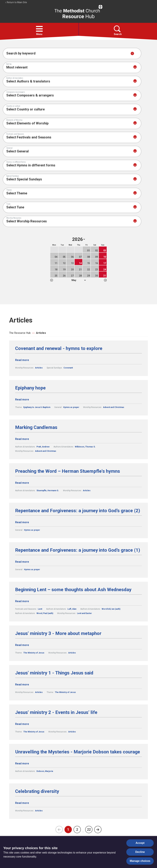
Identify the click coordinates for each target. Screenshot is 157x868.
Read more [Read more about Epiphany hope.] (22, 400)
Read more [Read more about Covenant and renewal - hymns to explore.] (22, 360)
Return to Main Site (16, 2)
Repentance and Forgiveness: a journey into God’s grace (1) (78, 550)
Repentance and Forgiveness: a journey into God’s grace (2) (78, 511)
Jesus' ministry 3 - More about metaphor (58, 633)
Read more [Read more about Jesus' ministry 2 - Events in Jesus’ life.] (22, 724)
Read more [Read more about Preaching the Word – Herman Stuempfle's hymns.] (22, 483)
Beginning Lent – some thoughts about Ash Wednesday (73, 590)
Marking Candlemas (36, 427)
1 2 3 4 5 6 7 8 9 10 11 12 (79, 280)
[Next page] (98, 830)
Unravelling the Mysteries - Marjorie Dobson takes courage (78, 752)
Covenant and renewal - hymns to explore (59, 348)
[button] (39, 29)
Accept (140, 843)
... (83, 831)
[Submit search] (132, 53)
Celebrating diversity (37, 791)
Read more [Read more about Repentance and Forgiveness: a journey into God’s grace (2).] (22, 522)
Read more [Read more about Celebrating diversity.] (22, 803)
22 (89, 830)
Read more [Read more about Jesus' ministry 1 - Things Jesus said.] (22, 685)
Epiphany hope (30, 388)
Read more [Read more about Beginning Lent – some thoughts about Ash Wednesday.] (22, 601)
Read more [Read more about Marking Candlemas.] (22, 439)
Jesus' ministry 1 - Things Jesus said (54, 673)
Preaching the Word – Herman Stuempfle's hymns (68, 471)
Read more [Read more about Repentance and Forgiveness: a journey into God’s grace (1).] (22, 562)
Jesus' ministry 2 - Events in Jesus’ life (56, 712)
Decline (140, 852)
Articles (41, 333)
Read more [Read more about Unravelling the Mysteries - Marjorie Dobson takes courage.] (22, 763)
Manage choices (140, 861)
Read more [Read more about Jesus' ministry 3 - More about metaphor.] (22, 645)
